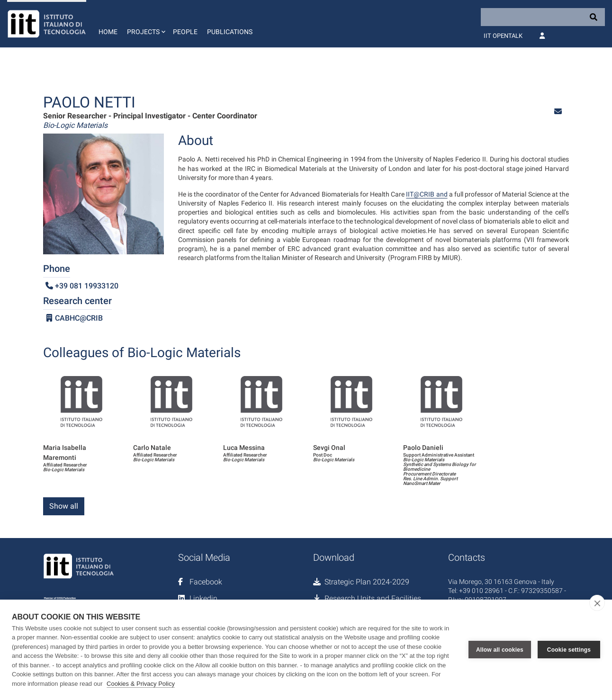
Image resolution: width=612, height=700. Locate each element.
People (185, 32)
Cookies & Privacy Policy (141, 684)
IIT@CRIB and (427, 194)
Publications (230, 32)
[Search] (543, 17)
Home (108, 32)
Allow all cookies (500, 650)
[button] (145, 24)
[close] (597, 603)
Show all (64, 506)
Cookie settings (569, 650)
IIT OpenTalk (503, 36)
